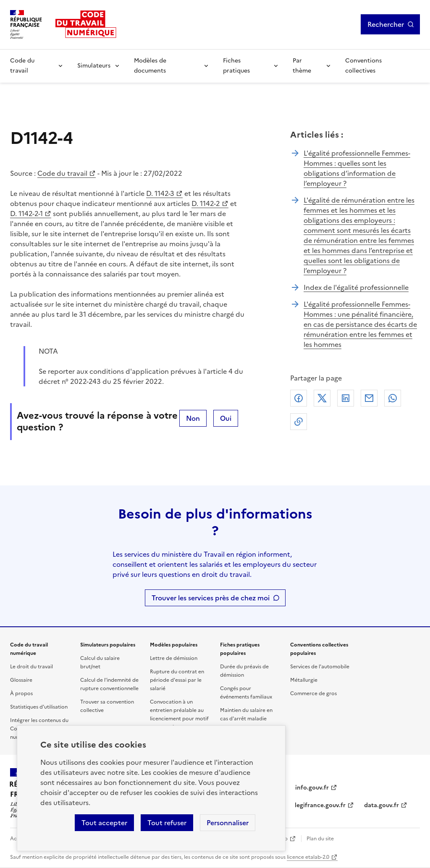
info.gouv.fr (312, 788)
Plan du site (320, 839)
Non (193, 418)
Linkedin (346, 398)
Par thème (302, 66)
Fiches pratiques (236, 66)
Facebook (299, 398)
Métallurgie (304, 680)
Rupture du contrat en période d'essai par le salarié (177, 680)
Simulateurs (94, 66)
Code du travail (22, 66)
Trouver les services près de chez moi (211, 598)
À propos (21, 693)
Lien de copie (299, 422)
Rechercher (386, 24)
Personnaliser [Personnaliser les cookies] (228, 823)
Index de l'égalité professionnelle (356, 287)
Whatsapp (393, 398)
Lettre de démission (174, 658)
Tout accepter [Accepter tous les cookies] (104, 823)
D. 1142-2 (206, 203)
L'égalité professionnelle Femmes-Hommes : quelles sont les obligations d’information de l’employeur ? (357, 168)
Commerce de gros (313, 693)
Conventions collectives (363, 66)
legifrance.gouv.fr (320, 805)
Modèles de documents (150, 66)
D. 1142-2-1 (26, 214)
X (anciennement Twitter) (322, 398)
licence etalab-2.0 (308, 857)
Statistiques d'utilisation (39, 707)
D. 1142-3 (160, 193)
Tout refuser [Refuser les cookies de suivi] (167, 823)
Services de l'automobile (320, 667)
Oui (226, 418)
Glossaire (21, 680)
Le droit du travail (31, 667)
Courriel (369, 398)
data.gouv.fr (381, 805)
